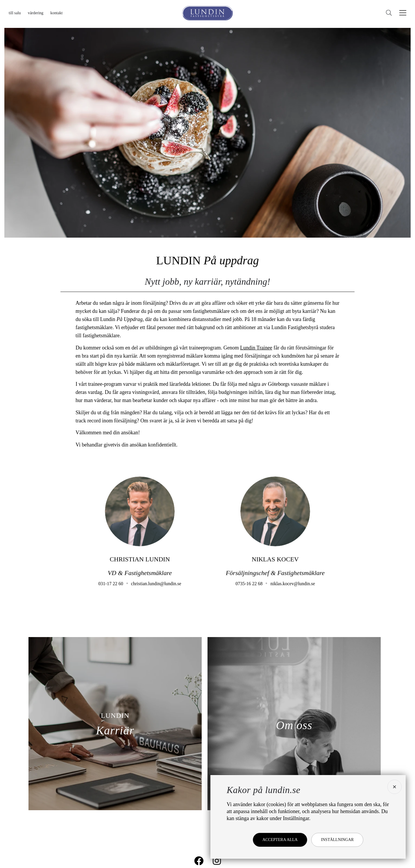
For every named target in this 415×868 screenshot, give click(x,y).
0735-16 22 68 (249, 591)
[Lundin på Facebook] (199, 861)
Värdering (36, 13)
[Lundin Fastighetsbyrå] (208, 13)
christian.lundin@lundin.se (156, 591)
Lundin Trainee (256, 348)
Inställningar (337, 840)
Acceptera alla (280, 840)
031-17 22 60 (111, 591)
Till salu (15, 13)
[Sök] (390, 13)
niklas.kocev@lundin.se (293, 591)
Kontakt (56, 13)
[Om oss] (294, 724)
